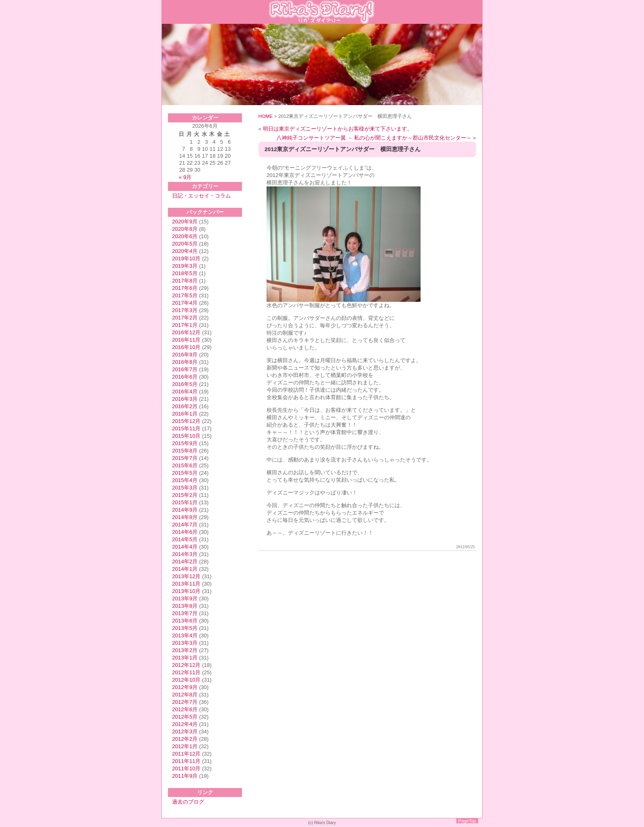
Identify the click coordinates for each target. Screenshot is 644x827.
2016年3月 (185, 399)
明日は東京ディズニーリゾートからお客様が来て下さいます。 (338, 129)
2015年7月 (185, 458)
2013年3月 (185, 643)
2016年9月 (185, 355)
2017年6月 (185, 288)
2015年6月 (185, 465)
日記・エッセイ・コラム (201, 196)
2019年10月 (186, 258)
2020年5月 (185, 244)
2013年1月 (185, 658)
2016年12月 (186, 332)
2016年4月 (185, 392)
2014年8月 (185, 517)
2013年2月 (185, 650)
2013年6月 (185, 621)
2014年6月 (185, 532)
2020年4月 (185, 251)
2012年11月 (186, 672)
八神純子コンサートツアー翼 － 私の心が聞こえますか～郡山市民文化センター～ (374, 138)
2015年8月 (185, 451)
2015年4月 (185, 480)
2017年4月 (185, 303)
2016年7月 (185, 369)
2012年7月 (185, 702)
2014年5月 (185, 539)
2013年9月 (185, 598)
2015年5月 (185, 473)
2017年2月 (185, 318)
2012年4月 (185, 724)
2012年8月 (185, 695)
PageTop (467, 821)
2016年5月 (185, 384)
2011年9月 (185, 776)
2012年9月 (185, 687)
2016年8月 (185, 362)
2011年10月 (186, 768)
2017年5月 (185, 295)
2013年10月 (186, 591)
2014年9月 (185, 510)
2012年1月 (185, 746)
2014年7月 (185, 525)
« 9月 (185, 177)
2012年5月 (185, 717)
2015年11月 (186, 428)
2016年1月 (185, 414)
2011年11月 (186, 761)
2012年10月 (186, 680)
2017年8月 (185, 281)
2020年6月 (185, 236)
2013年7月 (185, 613)
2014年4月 (185, 547)
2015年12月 (186, 421)
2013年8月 (185, 606)
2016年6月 (185, 377)
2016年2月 (185, 406)
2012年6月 (185, 709)
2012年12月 (186, 665)
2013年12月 (186, 576)
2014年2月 (185, 562)
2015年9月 (185, 443)
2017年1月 (185, 325)
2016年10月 (186, 347)
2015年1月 (185, 502)
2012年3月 (185, 732)
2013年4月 (185, 635)
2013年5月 (185, 628)
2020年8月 (185, 229)
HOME (266, 116)
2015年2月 (185, 495)
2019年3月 (185, 266)
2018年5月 (185, 273)
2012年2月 (185, 739)
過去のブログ (188, 802)
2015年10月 (186, 436)
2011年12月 (186, 754)
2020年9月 (185, 222)
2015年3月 (185, 488)
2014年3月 (185, 554)
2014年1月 (185, 569)
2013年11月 (186, 584)
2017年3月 (185, 310)
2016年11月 (186, 340)
